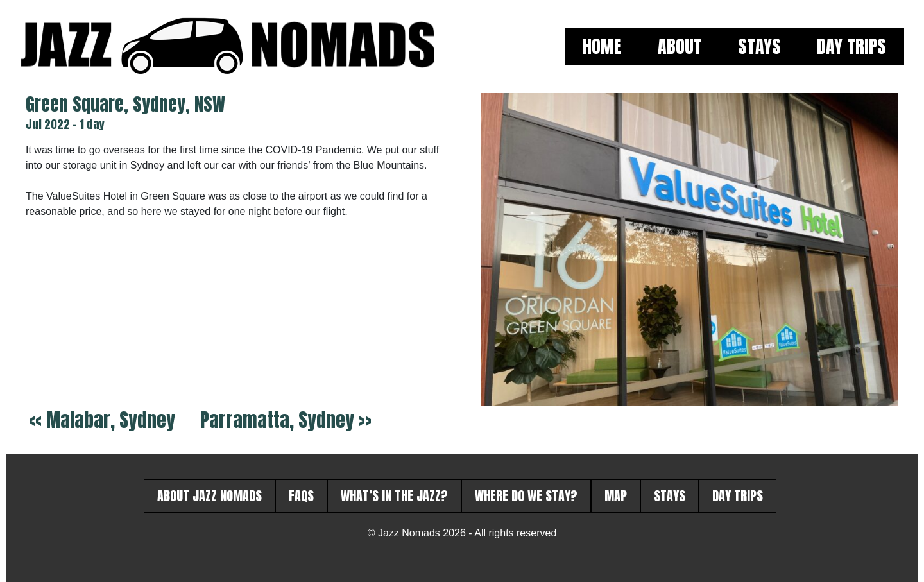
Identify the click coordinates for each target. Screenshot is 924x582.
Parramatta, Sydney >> (286, 420)
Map (616, 496)
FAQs (301, 496)
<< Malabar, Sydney (102, 420)
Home (602, 46)
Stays (759, 46)
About (680, 46)
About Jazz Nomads (210, 496)
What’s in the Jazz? (394, 496)
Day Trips (851, 46)
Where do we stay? (526, 496)
